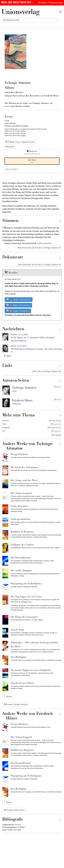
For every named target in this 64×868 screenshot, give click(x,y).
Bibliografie (10, 147)
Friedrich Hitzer (22, 401)
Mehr (8, 356)
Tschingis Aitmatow (24, 388)
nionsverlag (21, 12)
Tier (4, 431)
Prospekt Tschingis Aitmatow (16, 704)
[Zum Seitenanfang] (60, 221)
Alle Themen (56, 435)
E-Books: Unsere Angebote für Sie (20, 142)
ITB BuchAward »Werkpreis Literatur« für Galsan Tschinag (36, 347)
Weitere (9, 697)
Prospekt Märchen (55, 421)
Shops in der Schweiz (18, 305)
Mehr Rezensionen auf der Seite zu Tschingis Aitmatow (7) (39, 248)
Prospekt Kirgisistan (54, 428)
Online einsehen (44, 243)
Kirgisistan (6, 427)
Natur (4, 424)
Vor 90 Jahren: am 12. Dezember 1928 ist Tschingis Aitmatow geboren (33, 338)
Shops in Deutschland (19, 299)
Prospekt (58, 387)
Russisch (18, 825)
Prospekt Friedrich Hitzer (14, 810)
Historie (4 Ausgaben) (11, 169)
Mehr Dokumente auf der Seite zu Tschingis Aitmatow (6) (40, 265)
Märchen (5, 420)
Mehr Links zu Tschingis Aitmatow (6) (47, 371)
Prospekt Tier (56, 431)
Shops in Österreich (18, 311)
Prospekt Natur (56, 424)
